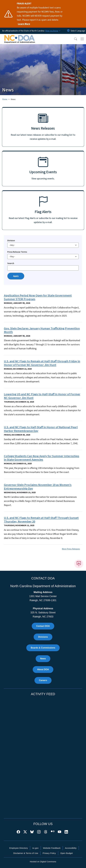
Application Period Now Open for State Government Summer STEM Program (38, 297)
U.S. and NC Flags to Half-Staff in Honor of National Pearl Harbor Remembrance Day (41, 429)
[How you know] (53, 31)
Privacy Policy (49, 853)
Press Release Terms (17, 252)
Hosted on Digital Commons (43, 862)
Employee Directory (19, 848)
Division (11, 241)
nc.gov (35, 848)
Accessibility (71, 848)
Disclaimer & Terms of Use (26, 853)
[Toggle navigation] (82, 39)
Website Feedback (52, 848)
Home (5, 99)
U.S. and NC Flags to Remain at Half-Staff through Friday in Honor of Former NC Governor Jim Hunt (42, 363)
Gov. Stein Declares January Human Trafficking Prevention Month (42, 330)
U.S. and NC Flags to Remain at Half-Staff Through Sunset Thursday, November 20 (41, 520)
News (43, 659)
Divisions (43, 637)
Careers (43, 680)
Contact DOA (43, 626)
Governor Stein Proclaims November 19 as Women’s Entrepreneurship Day (38, 487)
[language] (78, 31)
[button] (74, 39)
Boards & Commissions (43, 648)
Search (11, 263)
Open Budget (67, 853)
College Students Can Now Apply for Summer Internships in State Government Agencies (42, 458)
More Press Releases (71, 549)
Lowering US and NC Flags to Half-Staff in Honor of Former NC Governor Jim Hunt (42, 396)
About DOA (43, 669)
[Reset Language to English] (68, 31)
